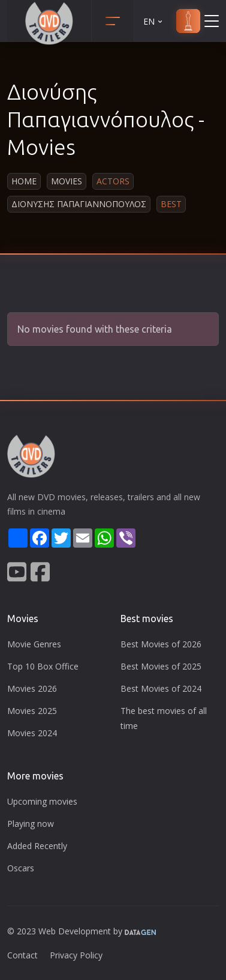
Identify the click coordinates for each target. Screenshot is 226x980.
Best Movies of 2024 (161, 688)
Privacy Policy (76, 955)
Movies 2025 (32, 711)
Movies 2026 (32, 688)
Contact (22, 955)
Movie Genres (34, 644)
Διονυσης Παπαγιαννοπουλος (79, 204)
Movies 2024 (32, 733)
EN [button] (154, 21)
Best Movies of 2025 (161, 666)
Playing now (31, 824)
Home (24, 181)
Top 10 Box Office (43, 666)
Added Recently (37, 846)
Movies (67, 181)
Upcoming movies (42, 801)
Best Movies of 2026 (161, 644)
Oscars (21, 868)
